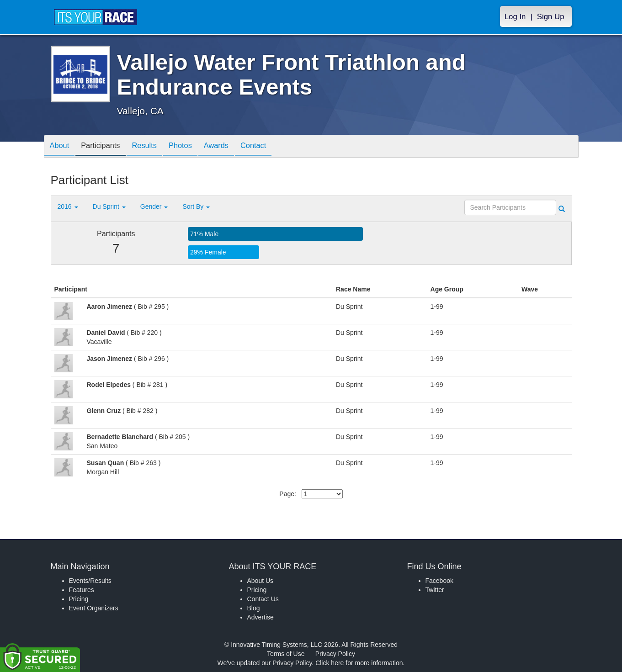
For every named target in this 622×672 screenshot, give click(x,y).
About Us (260, 581)
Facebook (439, 581)
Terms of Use (286, 654)
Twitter (435, 590)
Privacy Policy (335, 654)
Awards (232, 147)
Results (153, 147)
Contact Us (263, 599)
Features (82, 590)
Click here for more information (359, 663)
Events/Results (90, 581)
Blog (254, 608)
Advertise (260, 617)
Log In (515, 17)
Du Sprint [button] (109, 206)
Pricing (79, 599)
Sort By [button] (196, 206)
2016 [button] (68, 206)
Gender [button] (154, 206)
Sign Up (551, 17)
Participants (106, 147)
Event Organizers (94, 608)
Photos (192, 147)
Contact (272, 147)
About (61, 147)
